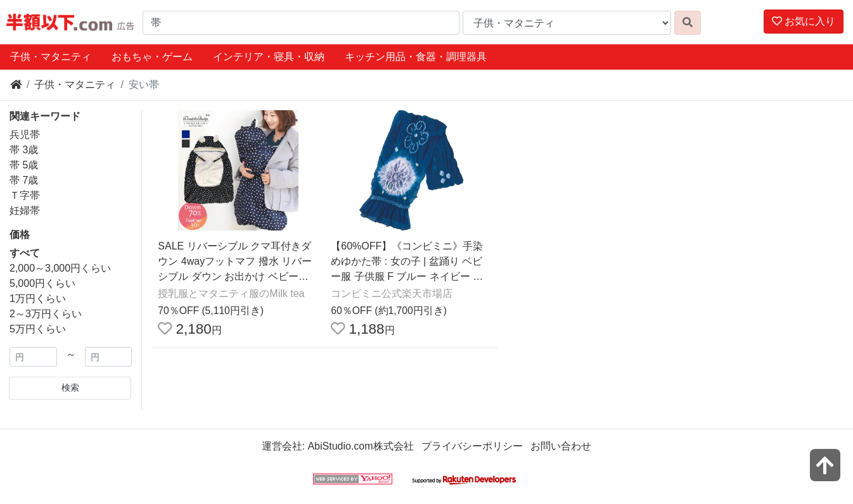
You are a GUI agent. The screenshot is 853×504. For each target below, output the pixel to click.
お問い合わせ (561, 446)
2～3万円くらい (46, 314)
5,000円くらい (42, 283)
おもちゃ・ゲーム (152, 57)
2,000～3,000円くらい (60, 268)
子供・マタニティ (51, 57)
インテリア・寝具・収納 (269, 57)
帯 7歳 (24, 180)
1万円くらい (38, 299)
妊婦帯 (25, 211)
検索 (70, 387)
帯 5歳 (24, 165)
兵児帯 (25, 135)
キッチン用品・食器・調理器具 (416, 57)
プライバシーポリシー (472, 446)
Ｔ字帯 (25, 195)
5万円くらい (38, 329)
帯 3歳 (24, 150)
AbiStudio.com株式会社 (360, 446)
